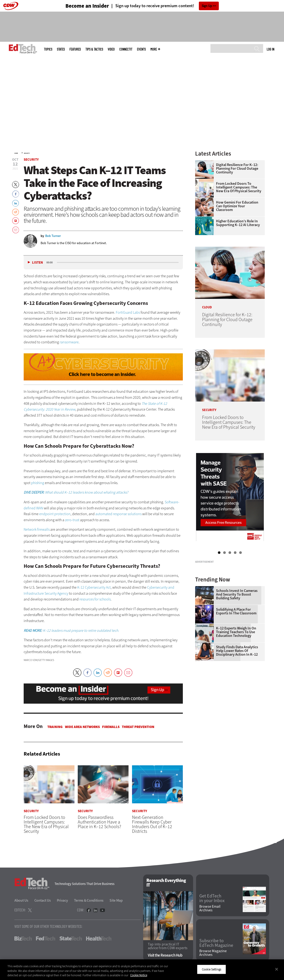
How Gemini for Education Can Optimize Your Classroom (237, 206)
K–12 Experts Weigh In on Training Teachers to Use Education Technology (236, 690)
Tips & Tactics (94, 49)
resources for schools (95, 599)
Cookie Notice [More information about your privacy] (139, 975)
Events (141, 49)
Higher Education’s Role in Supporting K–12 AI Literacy (238, 223)
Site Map (116, 900)
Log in (270, 49)
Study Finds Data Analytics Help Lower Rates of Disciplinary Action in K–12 (237, 709)
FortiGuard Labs (128, 312)
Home (16, 153)
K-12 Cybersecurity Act (94, 587)
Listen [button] (37, 263)
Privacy (62, 900)
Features (75, 49)
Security (27, 153)
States (61, 49)
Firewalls (111, 727)
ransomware (69, 342)
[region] (142, 970)
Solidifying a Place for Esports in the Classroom (236, 669)
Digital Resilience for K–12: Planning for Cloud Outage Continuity (237, 169)
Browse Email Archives (210, 908)
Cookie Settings (211, 969)
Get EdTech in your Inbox (212, 899)
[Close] (277, 969)
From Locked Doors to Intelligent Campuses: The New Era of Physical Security (239, 187)
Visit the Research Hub (165, 956)
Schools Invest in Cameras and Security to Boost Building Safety (237, 652)
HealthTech (99, 939)
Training (55, 727)
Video (111, 49)
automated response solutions (118, 514)
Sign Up (207, 6)
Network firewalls (37, 529)
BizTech (23, 939)
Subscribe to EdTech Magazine (216, 943)
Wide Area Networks (82, 727)
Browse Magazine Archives (213, 953)
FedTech (46, 939)
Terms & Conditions (89, 900)
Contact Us (43, 900)
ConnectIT (126, 49)
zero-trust (72, 520)
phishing (38, 483)
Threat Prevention (138, 727)
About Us (21, 900)
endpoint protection (55, 514)
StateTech (71, 939)
